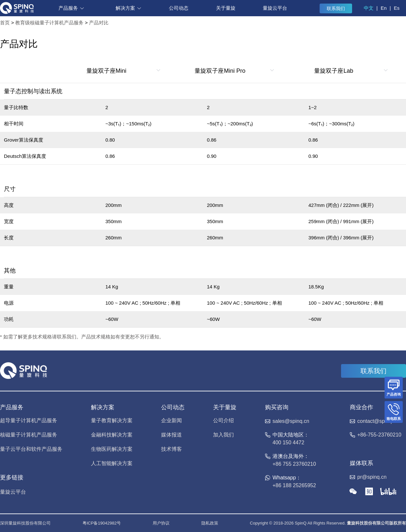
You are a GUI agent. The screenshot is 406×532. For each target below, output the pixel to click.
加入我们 (223, 435)
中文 (369, 8)
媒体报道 (171, 435)
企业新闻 (171, 421)
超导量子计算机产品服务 (29, 421)
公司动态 (179, 8)
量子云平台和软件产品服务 (31, 449)
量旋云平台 (275, 8)
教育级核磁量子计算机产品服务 (49, 23)
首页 (5, 23)
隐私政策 (210, 523)
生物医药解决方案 (112, 449)
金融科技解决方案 (112, 435)
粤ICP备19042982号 (102, 523)
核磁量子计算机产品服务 (29, 435)
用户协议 (161, 523)
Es (397, 8)
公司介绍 (223, 421)
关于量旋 (226, 8)
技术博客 (171, 449)
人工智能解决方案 (112, 463)
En (384, 8)
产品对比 (99, 23)
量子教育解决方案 (112, 421)
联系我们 (336, 8)
